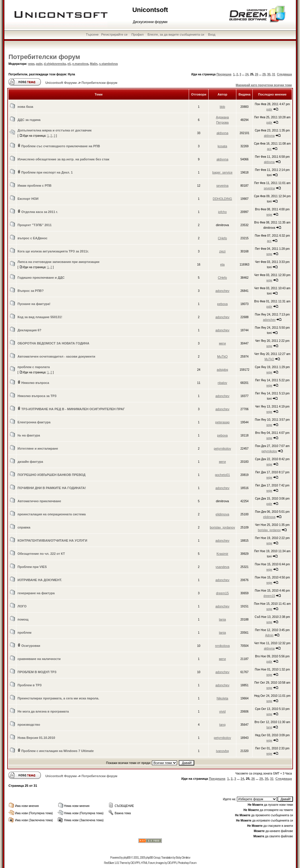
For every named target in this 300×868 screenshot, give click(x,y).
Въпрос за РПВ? (31, 291)
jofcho (222, 212)
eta (222, 264)
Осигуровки (31, 646)
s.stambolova (108, 64)
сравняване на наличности (39, 659)
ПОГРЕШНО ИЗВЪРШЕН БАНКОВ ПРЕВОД (52, 475)
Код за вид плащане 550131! (40, 317)
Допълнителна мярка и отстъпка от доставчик (54, 130)
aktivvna (222, 133)
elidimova (222, 514)
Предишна (224, 74)
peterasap (222, 422)
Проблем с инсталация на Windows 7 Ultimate (58, 751)
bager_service (222, 172)
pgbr (39, 64)
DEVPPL (135, 863)
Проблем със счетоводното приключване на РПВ (61, 146)
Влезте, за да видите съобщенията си (176, 34)
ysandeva (222, 567)
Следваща (284, 74)
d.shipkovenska (55, 64)
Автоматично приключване (39, 501)
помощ (23, 619)
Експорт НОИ (28, 199)
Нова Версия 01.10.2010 (36, 738)
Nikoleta (222, 698)
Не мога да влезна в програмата (43, 711)
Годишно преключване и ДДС (41, 278)
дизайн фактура (30, 462)
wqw (31, 64)
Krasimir (222, 554)
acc (269, 149)
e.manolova (80, 64)
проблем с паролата (34, 367)
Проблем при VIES (32, 567)
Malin (94, 64)
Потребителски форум (44, 57)
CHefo (222, 238)
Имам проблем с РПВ (34, 186)
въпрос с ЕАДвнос (32, 238)
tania (222, 619)
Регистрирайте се (115, 34)
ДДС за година (29, 120)
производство (29, 725)
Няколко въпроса (35, 383)
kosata (222, 146)
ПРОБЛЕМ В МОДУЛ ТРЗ (37, 672)
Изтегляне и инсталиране (38, 448)
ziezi (222, 251)
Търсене (92, 34)
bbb (222, 107)
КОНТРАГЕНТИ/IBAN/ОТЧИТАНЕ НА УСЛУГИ (52, 540)
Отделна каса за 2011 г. (40, 212)
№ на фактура (29, 435)
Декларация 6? (30, 330)
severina (223, 186)
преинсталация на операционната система (52, 514)
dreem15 (222, 593)
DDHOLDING (222, 199)
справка (24, 527)
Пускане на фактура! (34, 304)
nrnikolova (222, 646)
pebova (222, 304)
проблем (25, 633)
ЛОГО (22, 606)
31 (274, 74)
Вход (212, 34)
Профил (138, 34)
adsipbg (222, 370)
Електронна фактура (34, 422)
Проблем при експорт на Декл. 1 (47, 172)
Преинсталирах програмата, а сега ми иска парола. (58, 698)
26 (257, 74)
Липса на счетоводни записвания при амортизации (58, 262)
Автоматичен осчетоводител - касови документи (56, 356)
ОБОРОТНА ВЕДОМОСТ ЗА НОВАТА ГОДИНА (53, 343)
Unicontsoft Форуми (61, 83)
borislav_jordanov (222, 527)
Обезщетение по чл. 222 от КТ (41, 554)
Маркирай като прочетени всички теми (264, 85)
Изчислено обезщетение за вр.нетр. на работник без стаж (63, 159)
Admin (269, 635)
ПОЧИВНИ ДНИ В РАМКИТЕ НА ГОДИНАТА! (52, 488)
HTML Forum (148, 863)
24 (247, 74)
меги (222, 343)
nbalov (222, 383)
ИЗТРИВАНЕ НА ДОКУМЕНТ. (40, 580)
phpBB (127, 858)
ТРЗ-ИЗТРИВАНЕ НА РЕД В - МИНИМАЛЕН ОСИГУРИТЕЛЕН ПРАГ (73, 409)
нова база (25, 107)
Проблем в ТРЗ (30, 685)
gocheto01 (222, 475)
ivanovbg (222, 751)
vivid (222, 711)
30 (269, 74)
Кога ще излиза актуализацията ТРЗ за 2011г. (53, 251)
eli (69, 64)
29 (264, 74)
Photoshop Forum (187, 863)
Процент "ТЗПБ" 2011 (35, 225)
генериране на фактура (36, 593)
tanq (222, 725)
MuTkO (222, 356)
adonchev (222, 291)
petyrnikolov (222, 448)
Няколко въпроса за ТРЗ (37, 396)
